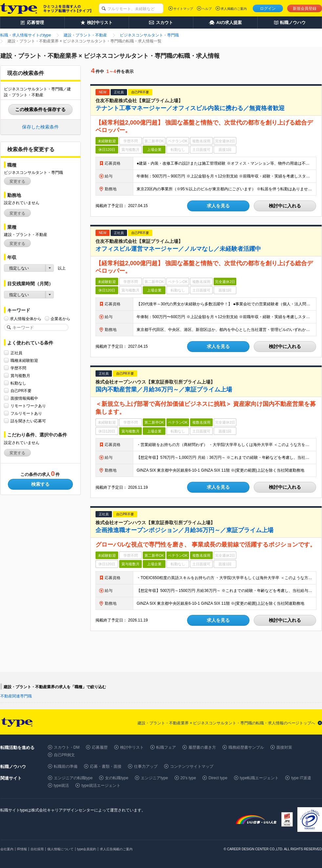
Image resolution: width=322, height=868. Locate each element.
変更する (17, 181)
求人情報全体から (26, 319)
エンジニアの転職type (73, 778)
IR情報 (22, 849)
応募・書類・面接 (106, 766)
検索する (40, 484)
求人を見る (218, 206)
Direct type (218, 778)
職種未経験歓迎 (24, 360)
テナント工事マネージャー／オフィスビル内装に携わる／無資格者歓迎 (190, 108)
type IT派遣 (301, 778)
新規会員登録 (305, 9)
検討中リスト (132, 747)
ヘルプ (207, 9)
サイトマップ (183, 9)
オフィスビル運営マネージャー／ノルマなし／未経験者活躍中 (178, 249)
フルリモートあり (26, 413)
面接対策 (284, 747)
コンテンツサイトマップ (192, 766)
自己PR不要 (21, 391)
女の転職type (117, 778)
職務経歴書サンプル (246, 747)
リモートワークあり (28, 406)
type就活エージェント (101, 786)
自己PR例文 (64, 755)
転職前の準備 (66, 766)
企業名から (60, 319)
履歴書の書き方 (202, 747)
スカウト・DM (67, 747)
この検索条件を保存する (40, 109)
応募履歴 (100, 747)
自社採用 (37, 849)
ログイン (268, 9)
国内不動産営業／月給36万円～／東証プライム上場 (164, 389)
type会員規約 (87, 849)
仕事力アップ (146, 766)
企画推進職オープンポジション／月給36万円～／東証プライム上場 (184, 530)
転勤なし (18, 383)
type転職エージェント (259, 778)
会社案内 (7, 849)
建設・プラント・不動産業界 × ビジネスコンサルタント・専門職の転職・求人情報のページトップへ (226, 723)
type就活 (62, 786)
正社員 (16, 353)
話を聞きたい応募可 (28, 421)
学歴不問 (18, 368)
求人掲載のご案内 (234, 9)
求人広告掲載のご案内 (116, 849)
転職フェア (166, 747)
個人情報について (60, 849)
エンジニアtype (154, 778)
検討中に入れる (285, 206)
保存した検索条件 (40, 127)
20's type (188, 778)
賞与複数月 (20, 375)
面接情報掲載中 (24, 398)
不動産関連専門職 (16, 696)
